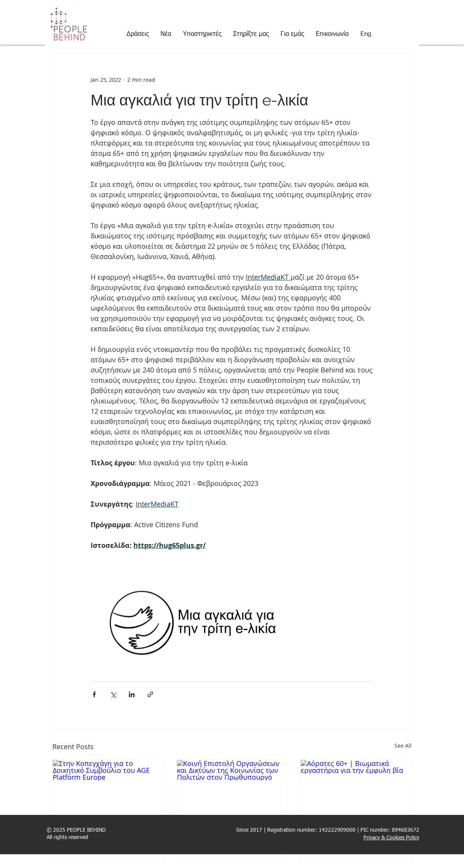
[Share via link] (150, 694)
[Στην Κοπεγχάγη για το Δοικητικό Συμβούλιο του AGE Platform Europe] (108, 791)
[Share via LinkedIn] (132, 694)
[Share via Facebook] (94, 694)
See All (403, 746)
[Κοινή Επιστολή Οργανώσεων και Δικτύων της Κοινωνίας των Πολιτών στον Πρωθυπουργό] (232, 791)
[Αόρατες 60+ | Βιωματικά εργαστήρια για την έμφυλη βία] (356, 791)
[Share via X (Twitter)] (113, 694)
